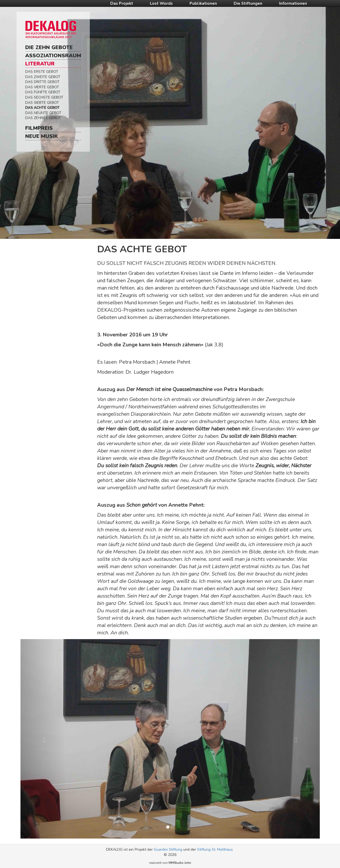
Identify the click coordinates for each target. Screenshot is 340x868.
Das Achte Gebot (42, 108)
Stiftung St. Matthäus (215, 849)
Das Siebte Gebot (42, 103)
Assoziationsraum (53, 56)
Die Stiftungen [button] (248, 3)
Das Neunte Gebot (43, 113)
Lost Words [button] (161, 3)
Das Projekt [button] (122, 3)
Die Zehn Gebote (49, 47)
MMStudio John (180, 863)
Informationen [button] (293, 3)
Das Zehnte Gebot (43, 118)
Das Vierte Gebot (42, 87)
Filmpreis (39, 128)
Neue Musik (42, 136)
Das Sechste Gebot (44, 97)
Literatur (40, 64)
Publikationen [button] (203, 3)
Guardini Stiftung (168, 849)
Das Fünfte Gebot (43, 92)
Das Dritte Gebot (42, 82)
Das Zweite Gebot (43, 77)
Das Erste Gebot (42, 72)
